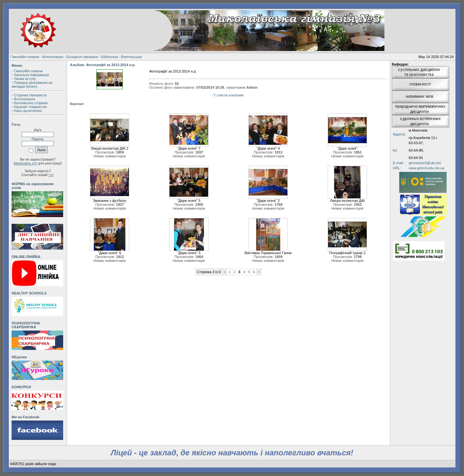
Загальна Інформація (31, 75)
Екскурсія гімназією (82, 57)
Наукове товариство (30, 107)
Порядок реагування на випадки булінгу (32, 84)
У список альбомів (228, 95)
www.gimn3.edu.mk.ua (426, 168)
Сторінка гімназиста (30, 95)
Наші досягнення (28, 111)
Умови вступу (25, 79)
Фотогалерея (53, 57)
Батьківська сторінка (31, 103)
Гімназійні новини (25, 57)
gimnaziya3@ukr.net (425, 163)
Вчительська (131, 57)
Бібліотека (110, 57)
